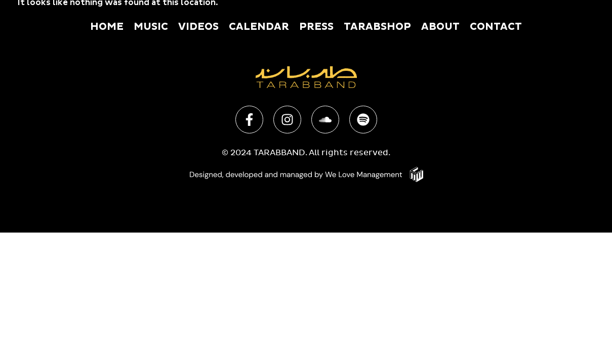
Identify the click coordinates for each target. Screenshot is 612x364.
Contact (496, 27)
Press (316, 27)
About (440, 27)
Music (151, 27)
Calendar (259, 27)
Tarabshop (377, 27)
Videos (198, 27)
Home (107, 27)
